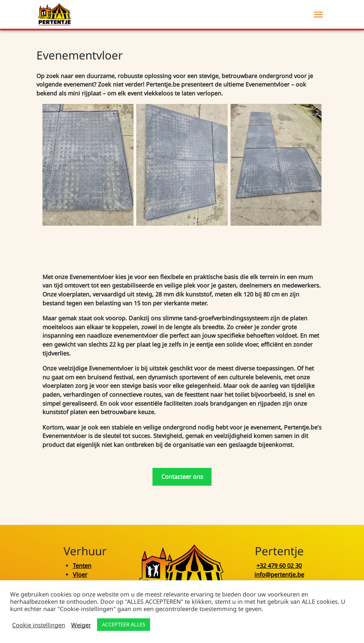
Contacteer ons (182, 477)
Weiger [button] (81, 625)
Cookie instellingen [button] (39, 625)
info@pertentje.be (279, 574)
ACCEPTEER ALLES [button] (124, 624)
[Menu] (318, 15)
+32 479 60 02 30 (279, 566)
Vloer (80, 574)
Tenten (82, 566)
